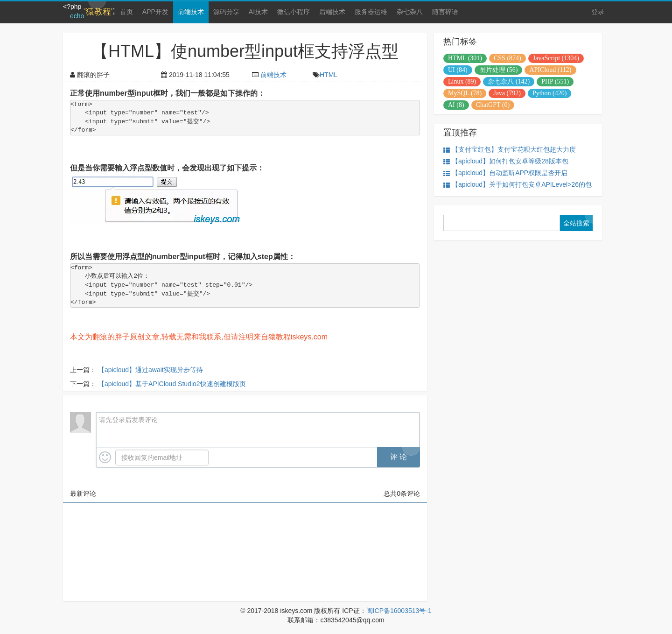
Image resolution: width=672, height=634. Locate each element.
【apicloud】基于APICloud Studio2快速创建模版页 (172, 384)
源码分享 (226, 12)
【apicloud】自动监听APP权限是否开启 (505, 173)
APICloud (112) (550, 70)
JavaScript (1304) (556, 58)
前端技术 (191, 12)
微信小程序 (294, 12)
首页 (126, 12)
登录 (598, 12)
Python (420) (550, 93)
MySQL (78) (465, 93)
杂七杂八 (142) (509, 81)
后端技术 (332, 12)
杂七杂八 (410, 12)
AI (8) (456, 105)
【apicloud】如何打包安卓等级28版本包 (506, 161)
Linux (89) (462, 81)
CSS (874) (507, 58)
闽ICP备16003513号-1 (399, 611)
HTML (329, 75)
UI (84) (458, 70)
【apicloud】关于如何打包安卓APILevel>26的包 (518, 185)
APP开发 (155, 12)
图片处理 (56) (499, 70)
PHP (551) (555, 81)
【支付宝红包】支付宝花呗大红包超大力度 (510, 150)
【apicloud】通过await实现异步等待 (150, 370)
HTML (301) (465, 58)
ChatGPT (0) (493, 105)
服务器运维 (371, 12)
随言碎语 (445, 12)
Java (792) (507, 93)
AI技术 (258, 12)
